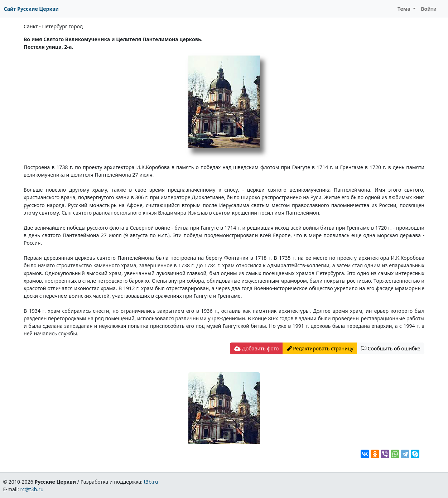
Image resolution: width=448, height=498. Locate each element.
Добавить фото (256, 348)
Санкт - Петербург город (53, 26)
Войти (429, 9)
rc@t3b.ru (32, 489)
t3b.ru (151, 482)
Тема (405, 9)
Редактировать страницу (320, 348)
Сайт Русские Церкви (31, 9)
